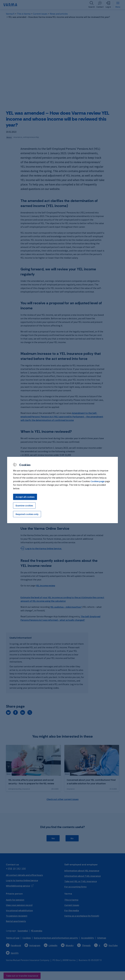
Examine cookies (24, 505)
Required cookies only (27, 514)
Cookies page (98, 481)
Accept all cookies (25, 497)
